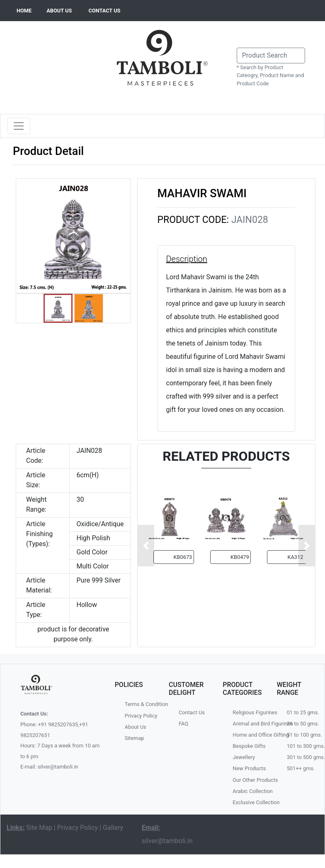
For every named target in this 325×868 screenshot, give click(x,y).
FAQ (183, 724)
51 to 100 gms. (303, 735)
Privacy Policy (141, 716)
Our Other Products (248, 780)
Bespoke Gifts (248, 746)
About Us (136, 727)
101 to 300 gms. (303, 746)
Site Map (39, 828)
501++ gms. (301, 768)
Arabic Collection (248, 791)
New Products (248, 768)
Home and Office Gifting (248, 735)
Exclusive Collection (248, 802)
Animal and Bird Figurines (248, 724)
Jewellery (244, 757)
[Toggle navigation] (19, 126)
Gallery (113, 828)
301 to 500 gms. (303, 757)
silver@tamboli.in (167, 841)
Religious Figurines (248, 712)
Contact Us (192, 712)
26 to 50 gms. (303, 724)
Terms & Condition (141, 704)
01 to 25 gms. (303, 712)
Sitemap (135, 738)
